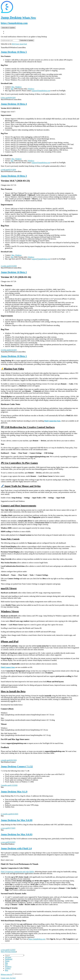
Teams (7, 961)
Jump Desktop (18, 17)
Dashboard (9, 959)
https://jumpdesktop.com (14, 23)
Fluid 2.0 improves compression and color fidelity (17, 872)
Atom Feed (23, 44)
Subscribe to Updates (8, 28)
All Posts (8, 957)
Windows (18, 87)
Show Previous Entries (9, 952)
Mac (13, 87)
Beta (7, 970)
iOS (6, 965)
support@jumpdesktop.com (41, 91)
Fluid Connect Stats (8, 667)
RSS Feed (15, 44)
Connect (8, 968)
